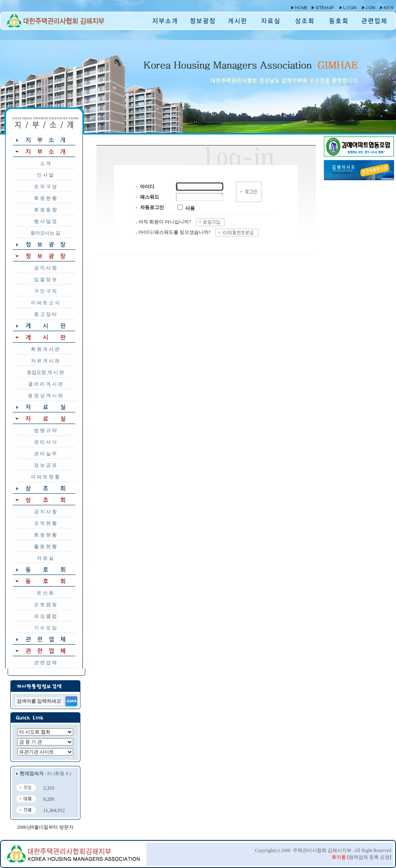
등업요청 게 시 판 (45, 372)
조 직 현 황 (45, 523)
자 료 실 (45, 558)
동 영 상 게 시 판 (45, 396)
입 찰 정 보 (45, 279)
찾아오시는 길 (45, 233)
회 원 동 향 (45, 210)
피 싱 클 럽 (45, 616)
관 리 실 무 (45, 454)
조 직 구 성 (45, 187)
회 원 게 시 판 (45, 349)
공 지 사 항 (45, 268)
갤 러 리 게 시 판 (45, 384)
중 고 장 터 (45, 314)
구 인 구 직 (45, 291)
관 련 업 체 (45, 663)
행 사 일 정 (45, 221)
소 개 (45, 163)
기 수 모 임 (45, 628)
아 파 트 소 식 (45, 303)
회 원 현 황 (45, 198)
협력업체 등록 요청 (369, 857)
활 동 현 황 (45, 547)
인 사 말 (45, 175)
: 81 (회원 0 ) (45, 774)
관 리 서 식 (45, 442)
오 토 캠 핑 (45, 605)
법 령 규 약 (45, 430)
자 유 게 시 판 (45, 361)
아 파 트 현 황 (45, 477)
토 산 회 (45, 593)
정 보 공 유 (45, 465)
